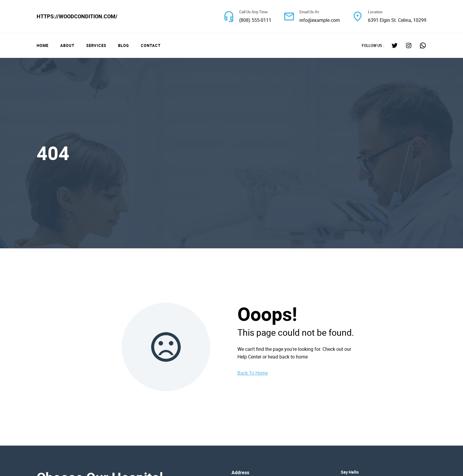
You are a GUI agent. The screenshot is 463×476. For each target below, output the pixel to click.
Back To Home (253, 373)
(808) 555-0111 (255, 20)
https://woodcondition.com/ (77, 16)
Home (43, 45)
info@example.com (320, 20)
